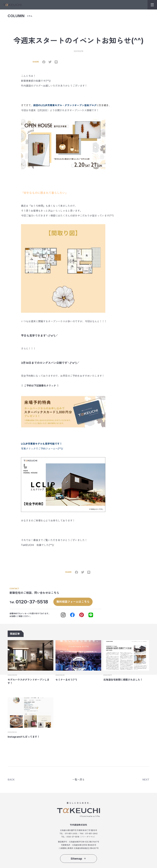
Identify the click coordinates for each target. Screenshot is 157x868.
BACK (11, 779)
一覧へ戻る (78, 779)
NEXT (146, 779)
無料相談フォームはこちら (73, 601)
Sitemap (78, 858)
